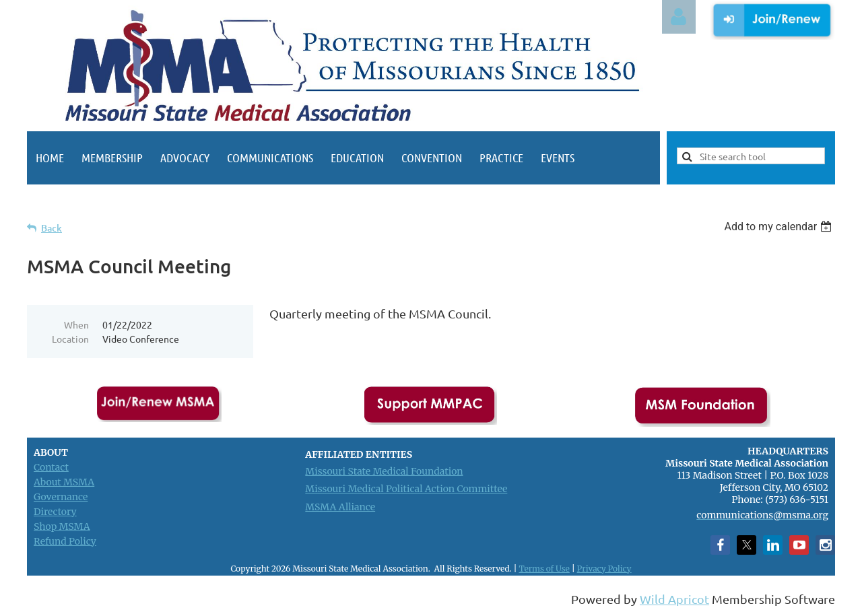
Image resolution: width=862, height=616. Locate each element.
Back (52, 228)
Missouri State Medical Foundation (384, 471)
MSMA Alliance (340, 507)
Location (70, 339)
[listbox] (780, 227)
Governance (61, 497)
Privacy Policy (604, 569)
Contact (51, 467)
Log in (679, 17)
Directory (55, 512)
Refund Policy (65, 541)
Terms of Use (544, 569)
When (76, 324)
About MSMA (64, 482)
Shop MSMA (62, 526)
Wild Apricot (674, 599)
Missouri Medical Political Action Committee (406, 489)
